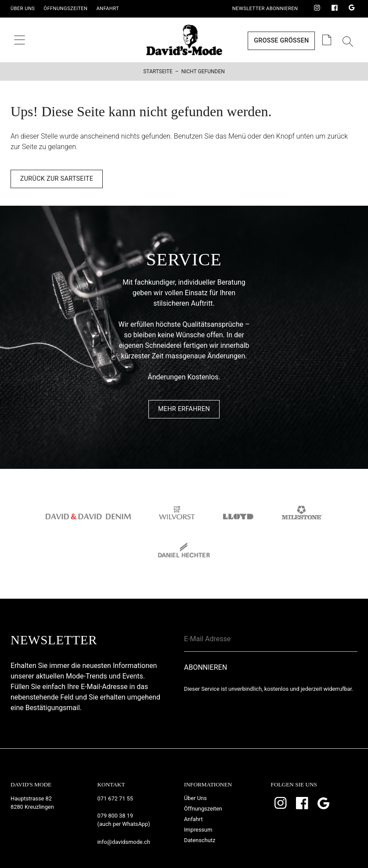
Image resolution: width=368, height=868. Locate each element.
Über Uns (23, 9)
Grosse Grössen (281, 41)
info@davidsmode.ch (124, 842)
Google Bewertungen (352, 8)
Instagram (317, 8)
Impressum (198, 830)
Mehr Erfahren (184, 409)
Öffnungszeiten (65, 9)
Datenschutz (200, 840)
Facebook (335, 8)
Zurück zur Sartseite (57, 179)
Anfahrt (108, 9)
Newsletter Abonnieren (265, 9)
